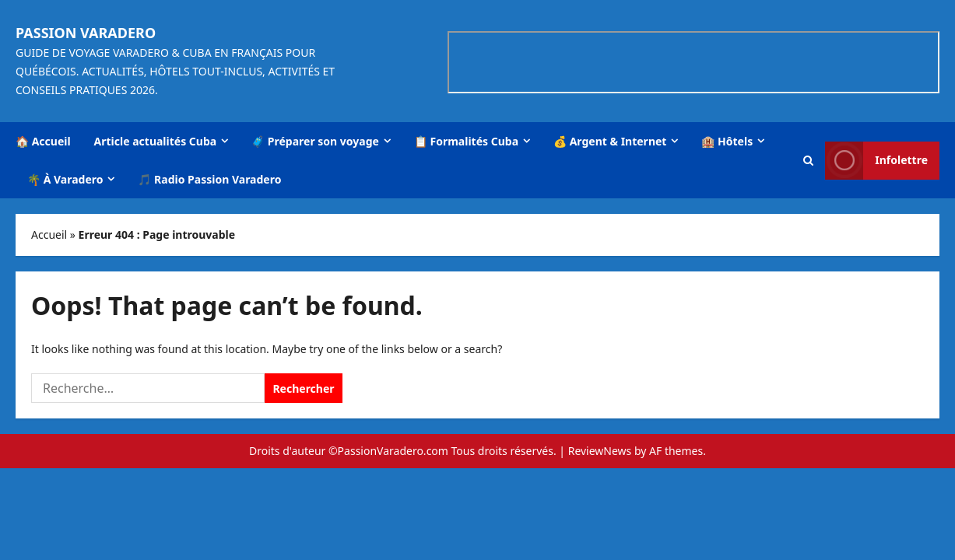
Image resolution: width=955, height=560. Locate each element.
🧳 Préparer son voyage (315, 141)
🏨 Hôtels (727, 141)
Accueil (49, 234)
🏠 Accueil (43, 141)
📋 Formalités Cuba (466, 141)
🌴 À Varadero (65, 179)
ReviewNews (600, 451)
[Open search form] (808, 160)
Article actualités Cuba (156, 141)
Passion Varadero (86, 33)
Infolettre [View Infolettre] (876, 160)
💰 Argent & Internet (610, 141)
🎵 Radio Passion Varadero (209, 179)
